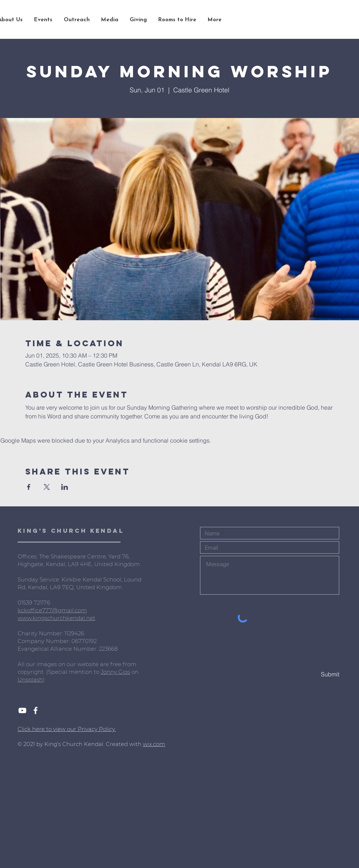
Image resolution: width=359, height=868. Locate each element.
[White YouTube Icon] (22, 710)
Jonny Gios (115, 672)
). (44, 679)
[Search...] (311, 20)
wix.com (154, 744)
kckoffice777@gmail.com (52, 610)
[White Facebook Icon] (36, 710)
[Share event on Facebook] (29, 487)
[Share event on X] (47, 487)
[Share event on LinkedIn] (65, 487)
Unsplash (30, 679)
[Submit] (313, 674)
